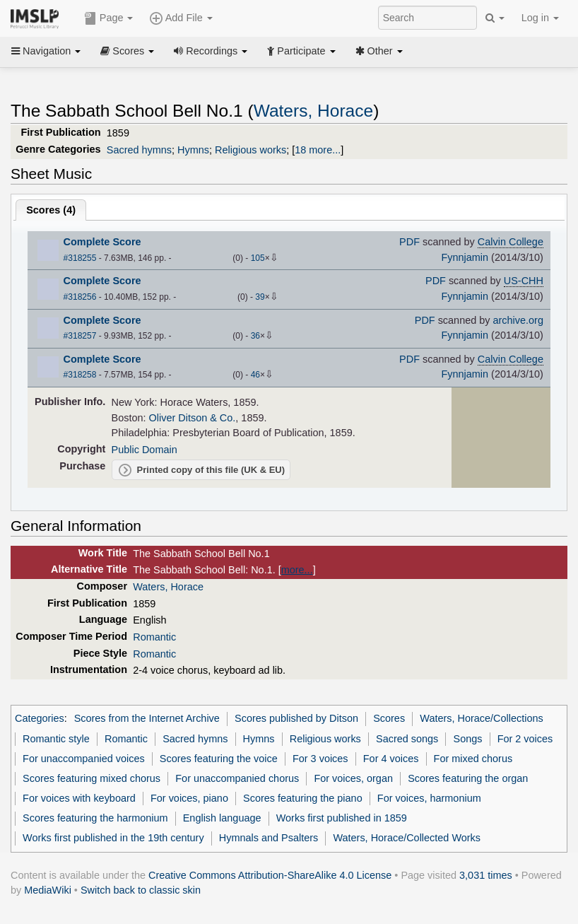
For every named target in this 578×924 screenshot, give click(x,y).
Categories (40, 718)
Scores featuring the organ (468, 778)
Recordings (211, 51)
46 (255, 375)
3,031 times (486, 875)
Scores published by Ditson (296, 718)
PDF (409, 242)
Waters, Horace (314, 111)
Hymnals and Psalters (269, 838)
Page (109, 18)
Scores (127, 51)
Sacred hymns (139, 150)
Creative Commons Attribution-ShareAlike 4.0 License (270, 875)
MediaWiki (48, 890)
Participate (301, 51)
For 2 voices (525, 739)
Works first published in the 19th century (113, 838)
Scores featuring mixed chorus (92, 778)
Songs (468, 739)
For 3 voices (320, 759)
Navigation (46, 51)
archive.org (518, 320)
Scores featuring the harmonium (95, 818)
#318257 (80, 336)
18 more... (318, 150)
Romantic (154, 637)
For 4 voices (391, 759)
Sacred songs (407, 739)
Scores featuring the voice (219, 759)
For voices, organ (353, 778)
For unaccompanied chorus (237, 778)
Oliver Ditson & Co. (193, 418)
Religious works (250, 150)
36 (255, 336)
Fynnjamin (465, 257)
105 (258, 258)
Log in (540, 18)
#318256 (80, 297)
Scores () (51, 210)
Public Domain (144, 450)
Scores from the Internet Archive (147, 718)
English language (222, 818)
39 (260, 297)
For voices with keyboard (79, 798)
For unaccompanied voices (84, 759)
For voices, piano (189, 798)
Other (379, 51)
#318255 (80, 258)
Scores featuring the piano (303, 798)
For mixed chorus (473, 759)
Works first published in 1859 (342, 818)
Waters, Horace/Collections (481, 718)
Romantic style (56, 739)
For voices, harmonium (429, 798)
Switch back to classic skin (141, 890)
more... (297, 570)
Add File (181, 18)
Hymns (193, 150)
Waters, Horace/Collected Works (407, 838)
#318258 (80, 375)
